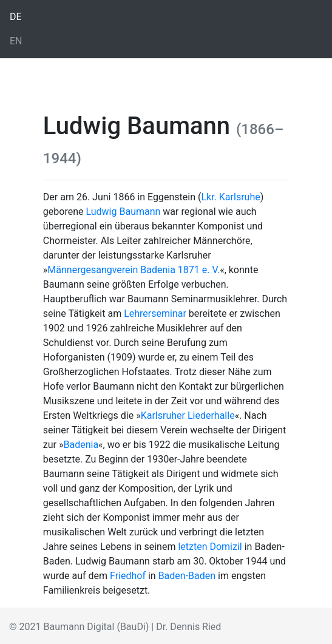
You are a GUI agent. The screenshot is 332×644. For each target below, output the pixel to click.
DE (16, 17)
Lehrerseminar (155, 314)
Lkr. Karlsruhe (230, 197)
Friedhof (128, 576)
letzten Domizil (210, 547)
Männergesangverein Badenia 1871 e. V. (134, 270)
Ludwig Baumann (123, 212)
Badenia (81, 445)
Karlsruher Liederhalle (188, 415)
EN (16, 41)
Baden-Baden (187, 576)
